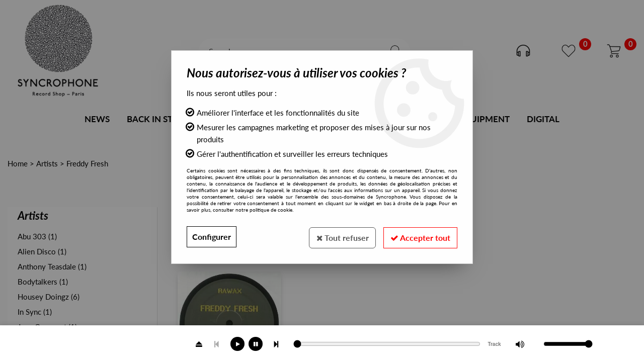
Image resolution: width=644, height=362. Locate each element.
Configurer (212, 237)
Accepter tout (419, 237)
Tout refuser (339, 237)
